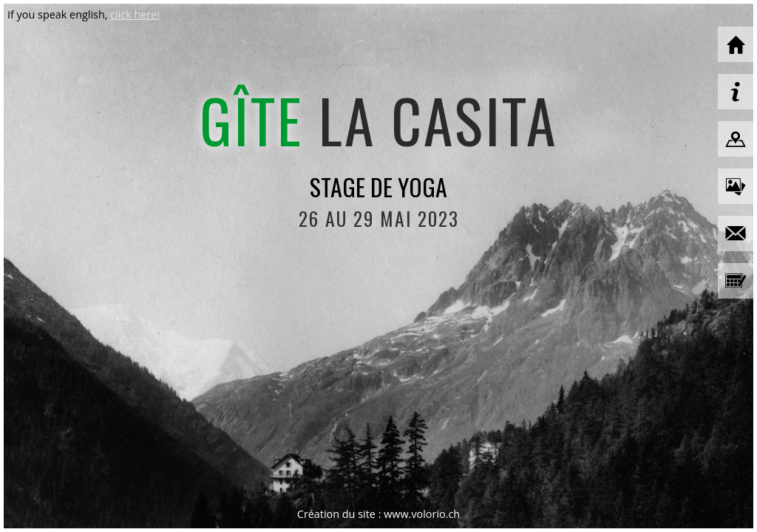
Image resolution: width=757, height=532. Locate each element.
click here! (135, 14)
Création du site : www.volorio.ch (378, 514)
